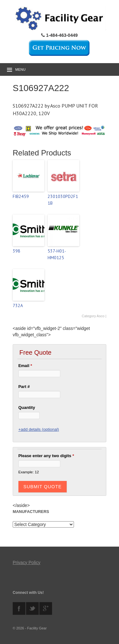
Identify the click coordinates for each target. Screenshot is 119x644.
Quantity (27, 407)
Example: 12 (29, 472)
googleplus (46, 608)
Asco (101, 316)
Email (25, 366)
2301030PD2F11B (63, 200)
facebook (19, 608)
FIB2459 (21, 196)
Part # (24, 387)
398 (17, 251)
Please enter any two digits (46, 456)
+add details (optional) (39, 429)
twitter (32, 608)
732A (18, 306)
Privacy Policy (26, 562)
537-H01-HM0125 (57, 254)
